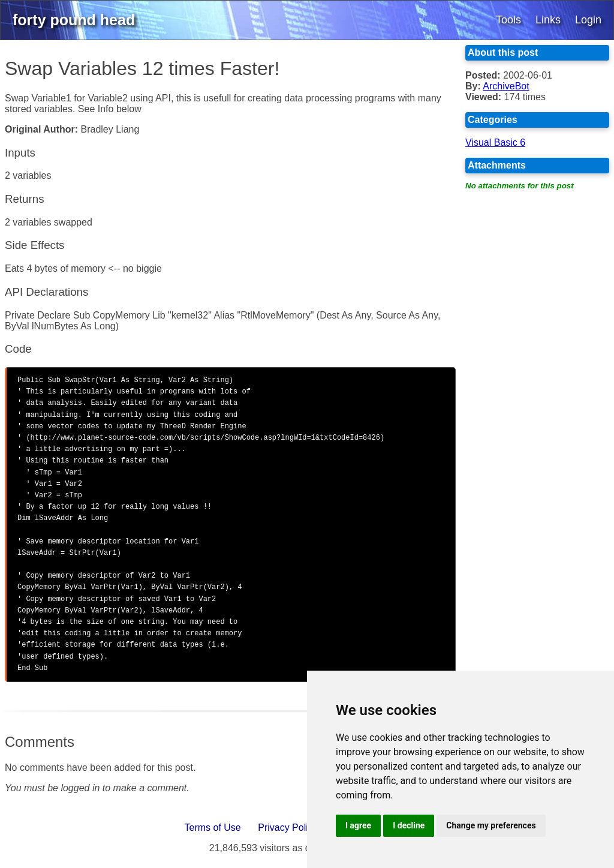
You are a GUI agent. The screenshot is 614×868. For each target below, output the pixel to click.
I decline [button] (409, 825)
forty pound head (74, 20)
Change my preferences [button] (491, 825)
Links (548, 20)
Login (588, 20)
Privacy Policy (288, 828)
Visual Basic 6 (495, 142)
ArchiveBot (506, 86)
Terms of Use (213, 828)
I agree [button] (358, 825)
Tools (508, 20)
